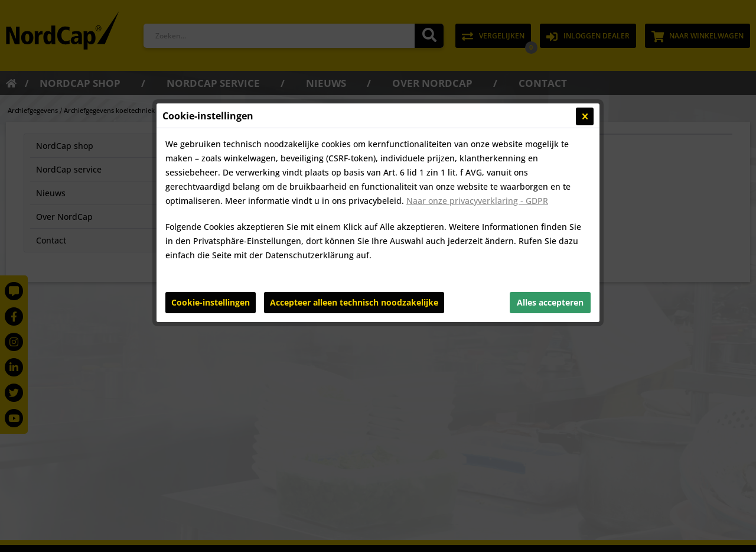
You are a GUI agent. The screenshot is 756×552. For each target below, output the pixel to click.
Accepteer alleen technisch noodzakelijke (354, 302)
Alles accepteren (550, 302)
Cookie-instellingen (211, 302)
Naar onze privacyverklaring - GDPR (477, 201)
